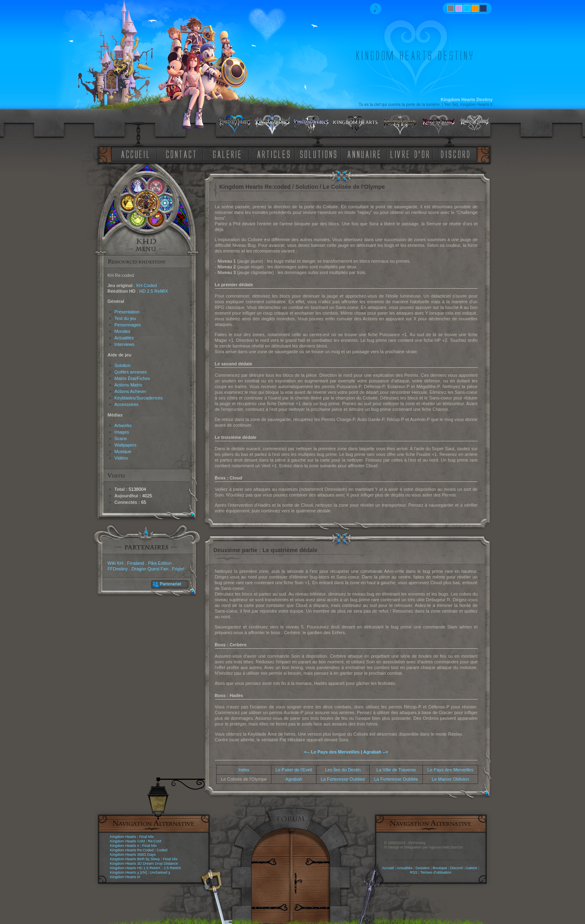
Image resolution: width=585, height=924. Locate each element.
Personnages (128, 325)
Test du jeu (125, 318)
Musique (123, 451)
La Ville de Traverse (396, 770)
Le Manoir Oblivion (451, 779)
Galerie (471, 868)
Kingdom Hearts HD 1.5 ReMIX (135, 868)
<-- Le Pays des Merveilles (332, 752)
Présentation (127, 312)
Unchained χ (160, 872)
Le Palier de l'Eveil (294, 770)
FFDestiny (118, 569)
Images (122, 432)
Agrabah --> (376, 752)
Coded (162, 850)
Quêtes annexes (131, 372)
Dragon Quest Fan (150, 569)
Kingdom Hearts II (125, 846)
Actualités (124, 338)
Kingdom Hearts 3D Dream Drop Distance (144, 864)
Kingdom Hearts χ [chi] (129, 872)
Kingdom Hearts (123, 837)
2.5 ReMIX (172, 868)
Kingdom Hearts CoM (128, 841)
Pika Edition (160, 563)
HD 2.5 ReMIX (154, 291)
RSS (414, 872)
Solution (123, 365)
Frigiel (178, 569)
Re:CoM (155, 841)
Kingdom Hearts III (125, 877)
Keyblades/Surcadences (139, 398)
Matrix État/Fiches (132, 378)
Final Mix (146, 837)
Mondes (122, 331)
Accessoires (127, 404)
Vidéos (121, 458)
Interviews (125, 344)
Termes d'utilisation (436, 872)
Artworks (123, 425)
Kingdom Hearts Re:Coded (132, 850)
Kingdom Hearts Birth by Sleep (135, 859)
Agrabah (294, 779)
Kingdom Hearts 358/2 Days (133, 855)
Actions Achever (131, 391)
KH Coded (146, 285)
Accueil (388, 868)
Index (244, 770)
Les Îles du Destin (343, 770)
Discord (456, 868)
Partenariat (171, 584)
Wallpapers (126, 445)
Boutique (440, 868)
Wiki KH (116, 563)
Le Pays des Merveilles (450, 770)
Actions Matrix (129, 385)
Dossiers (423, 868)
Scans (121, 438)
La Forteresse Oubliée (343, 779)
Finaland (136, 563)
